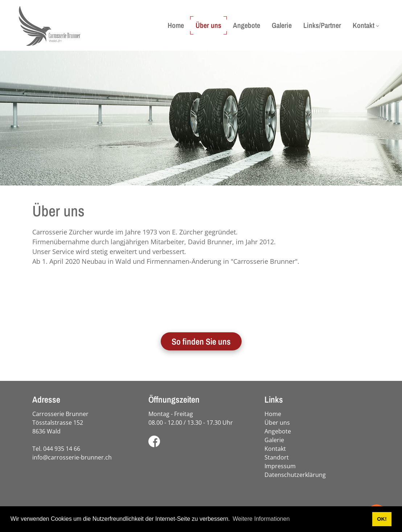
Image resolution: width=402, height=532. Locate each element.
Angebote (278, 431)
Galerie (274, 440)
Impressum (280, 466)
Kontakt (275, 449)
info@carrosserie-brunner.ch (72, 457)
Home (273, 414)
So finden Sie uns (201, 341)
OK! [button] (382, 519)
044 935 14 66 (62, 449)
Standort (277, 457)
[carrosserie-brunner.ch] (50, 25)
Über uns (277, 423)
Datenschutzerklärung (295, 475)
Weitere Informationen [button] (261, 519)
